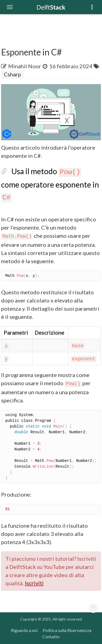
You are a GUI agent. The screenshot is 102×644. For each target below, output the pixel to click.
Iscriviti (34, 583)
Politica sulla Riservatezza (67, 630)
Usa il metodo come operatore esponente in (50, 184)
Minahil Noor (25, 66)
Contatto (51, 636)
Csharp (12, 74)
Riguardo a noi (24, 630)
